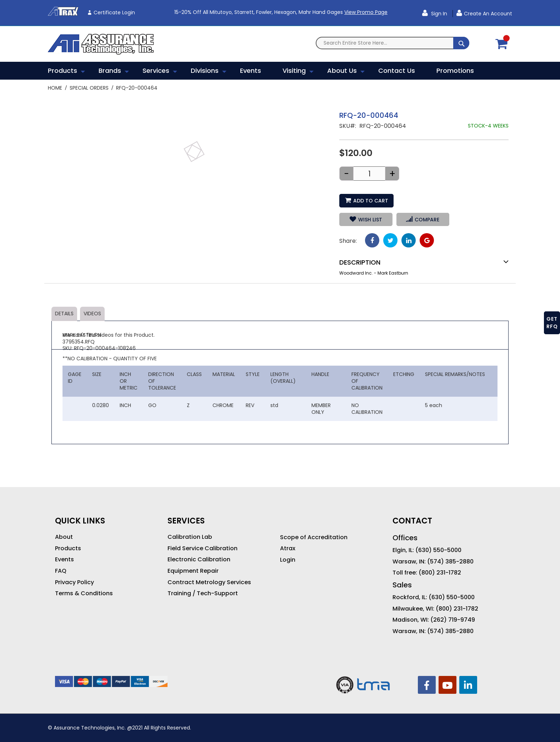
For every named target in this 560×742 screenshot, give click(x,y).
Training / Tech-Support (203, 593)
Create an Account (488, 14)
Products (68, 548)
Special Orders (89, 88)
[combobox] (392, 43)
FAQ (61, 571)
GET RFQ (552, 323)
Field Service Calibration (202, 548)
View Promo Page (366, 12)
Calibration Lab (190, 537)
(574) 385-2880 (450, 562)
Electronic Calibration (199, 560)
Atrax (288, 548)
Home (55, 88)
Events (64, 560)
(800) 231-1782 (440, 573)
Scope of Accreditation (314, 537)
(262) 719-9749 (453, 620)
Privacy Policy (74, 582)
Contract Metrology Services (209, 582)
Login (288, 560)
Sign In (438, 14)
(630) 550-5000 (438, 550)
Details (64, 314)
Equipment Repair (193, 571)
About (64, 537)
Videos (92, 314)
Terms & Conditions (84, 593)
